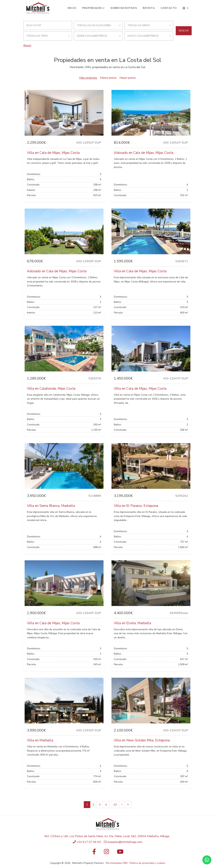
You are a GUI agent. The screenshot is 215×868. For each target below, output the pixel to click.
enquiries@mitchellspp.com (125, 842)
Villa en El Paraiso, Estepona (136, 506)
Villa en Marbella (40, 740)
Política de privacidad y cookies (147, 863)
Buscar (184, 31)
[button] (186, 8)
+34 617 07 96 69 (89, 842)
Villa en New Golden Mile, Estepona (142, 740)
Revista (149, 8)
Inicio (72, 8)
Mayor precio (128, 78)
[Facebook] (94, 853)
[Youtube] (120, 853)
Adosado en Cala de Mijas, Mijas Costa (144, 153)
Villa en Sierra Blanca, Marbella (51, 506)
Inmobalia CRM (119, 863)
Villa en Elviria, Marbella (132, 623)
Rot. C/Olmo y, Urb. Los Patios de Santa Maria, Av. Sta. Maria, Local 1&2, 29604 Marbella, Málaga (107, 836)
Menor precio (108, 78)
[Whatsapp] (207, 860)
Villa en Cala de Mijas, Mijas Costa (53, 153)
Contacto (169, 8)
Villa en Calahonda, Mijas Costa (51, 389)
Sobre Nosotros (124, 8)
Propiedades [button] (92, 8)
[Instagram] (106, 853)
